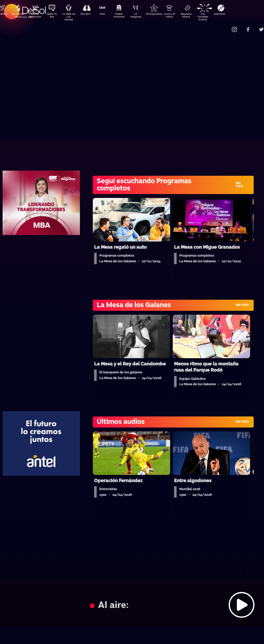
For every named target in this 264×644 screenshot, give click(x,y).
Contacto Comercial (224, 26)
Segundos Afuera (198, 16)
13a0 (108, 14)
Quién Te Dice (54, 16)
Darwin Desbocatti (36, 16)
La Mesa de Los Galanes (72, 17)
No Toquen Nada (18, 16)
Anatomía (234, 14)
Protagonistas (162, 14)
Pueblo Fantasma (126, 16)
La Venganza (144, 16)
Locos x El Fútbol (180, 16)
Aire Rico (90, 14)
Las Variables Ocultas (216, 17)
